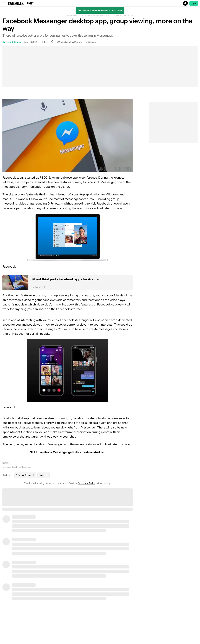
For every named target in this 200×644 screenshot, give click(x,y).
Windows (112, 194)
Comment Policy (87, 483)
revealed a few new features (52, 182)
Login (194, 3)
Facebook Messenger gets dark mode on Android (72, 452)
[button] (100, 3)
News (6, 463)
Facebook (9, 178)
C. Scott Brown (13, 42)
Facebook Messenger (101, 182)
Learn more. (128, 15)
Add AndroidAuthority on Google (76, 42)
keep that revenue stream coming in (47, 418)
